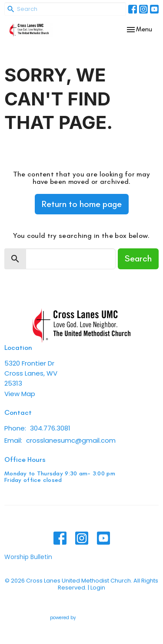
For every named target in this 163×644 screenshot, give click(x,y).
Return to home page (82, 204)
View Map (20, 394)
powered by (81, 618)
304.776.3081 (50, 428)
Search (138, 258)
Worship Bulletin (28, 557)
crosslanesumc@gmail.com (71, 440)
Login (98, 588)
